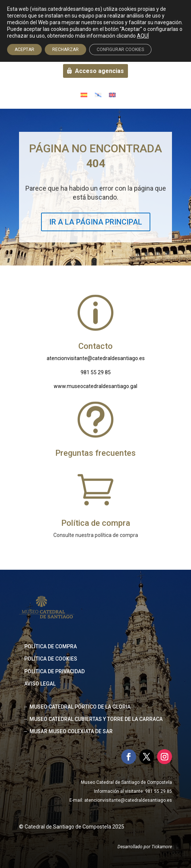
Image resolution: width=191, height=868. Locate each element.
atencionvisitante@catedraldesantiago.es (96, 358)
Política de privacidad (54, 671)
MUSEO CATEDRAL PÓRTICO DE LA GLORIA (80, 707)
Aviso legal (40, 684)
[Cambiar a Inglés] (112, 95)
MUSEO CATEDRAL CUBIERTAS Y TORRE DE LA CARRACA (96, 719)
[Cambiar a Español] (84, 95)
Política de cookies (51, 659)
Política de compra (51, 646)
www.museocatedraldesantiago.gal (95, 386)
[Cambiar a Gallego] (98, 95)
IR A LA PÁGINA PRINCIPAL (96, 222)
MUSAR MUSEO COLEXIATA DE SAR (71, 731)
